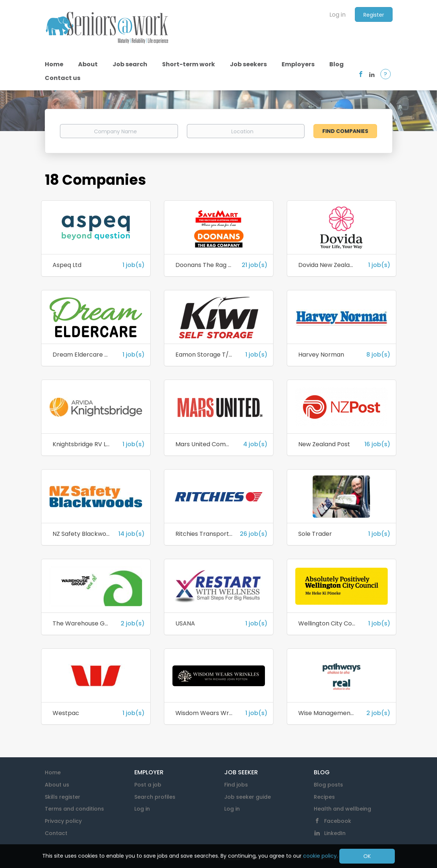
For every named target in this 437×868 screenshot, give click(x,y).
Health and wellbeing (342, 809)
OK (367, 856)
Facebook (338, 821)
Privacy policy (63, 821)
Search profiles (155, 797)
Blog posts (328, 785)
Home (53, 772)
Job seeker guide (248, 797)
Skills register (63, 797)
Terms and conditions (74, 809)
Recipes (324, 797)
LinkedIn (335, 833)
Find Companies (345, 131)
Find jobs (236, 785)
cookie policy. (320, 856)
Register (374, 15)
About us (57, 785)
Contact (56, 833)
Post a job (148, 785)
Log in (337, 15)
